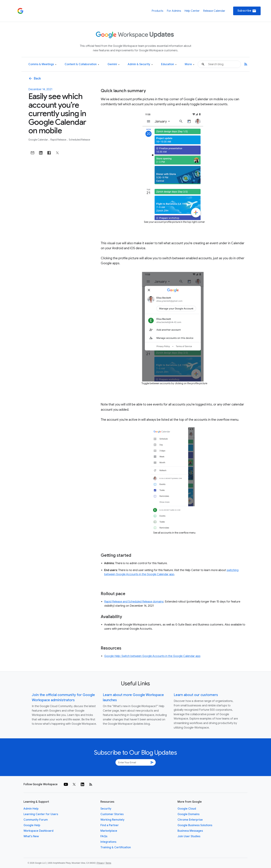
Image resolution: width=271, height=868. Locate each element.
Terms (108, 863)
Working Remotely (112, 820)
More (190, 64)
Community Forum (36, 820)
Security (106, 809)
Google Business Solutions (195, 825)
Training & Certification (116, 847)
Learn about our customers (196, 695)
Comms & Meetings (42, 64)
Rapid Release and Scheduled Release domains (134, 602)
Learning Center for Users (41, 814)
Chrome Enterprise (190, 820)
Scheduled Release (79, 140)
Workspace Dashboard (38, 831)
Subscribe (247, 11)
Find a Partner (110, 825)
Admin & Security (140, 64)
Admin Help (31, 809)
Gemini (113, 64)
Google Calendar (38, 140)
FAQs (104, 836)
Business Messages (190, 831)
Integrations (108, 842)
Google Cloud (187, 809)
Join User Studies (189, 836)
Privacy (101, 863)
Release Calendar (214, 11)
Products (157, 11)
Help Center (192, 11)
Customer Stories (112, 814)
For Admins (174, 11)
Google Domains (188, 814)
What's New (31, 836)
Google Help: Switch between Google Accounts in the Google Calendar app (152, 656)
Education (169, 64)
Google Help (32, 825)
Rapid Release (59, 140)
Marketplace (109, 831)
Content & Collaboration (82, 64)
